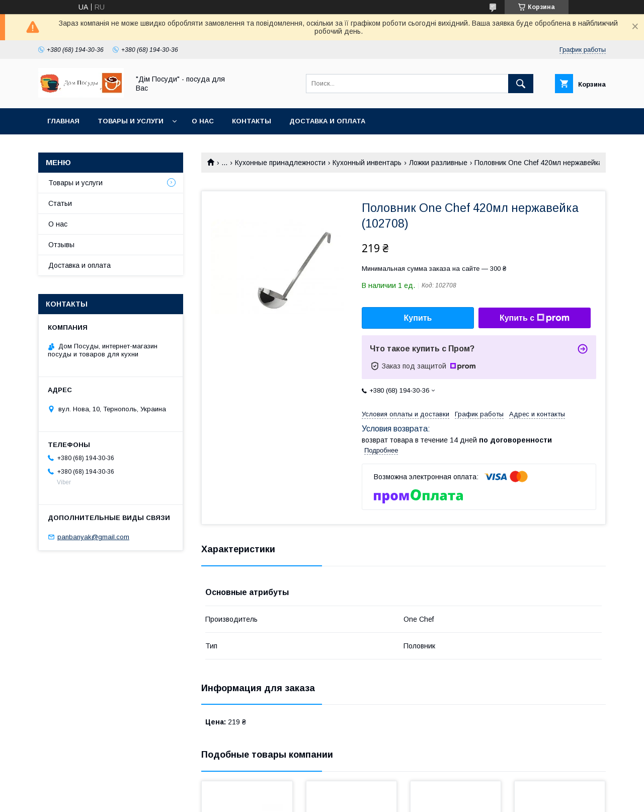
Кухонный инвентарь (367, 163)
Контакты (252, 121)
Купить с (535, 318)
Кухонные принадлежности (280, 163)
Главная (63, 121)
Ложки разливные (438, 163)
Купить (418, 318)
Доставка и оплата (327, 121)
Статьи (60, 203)
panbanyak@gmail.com (93, 537)
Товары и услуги (131, 121)
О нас (203, 121)
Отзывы (61, 245)
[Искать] (521, 84)
